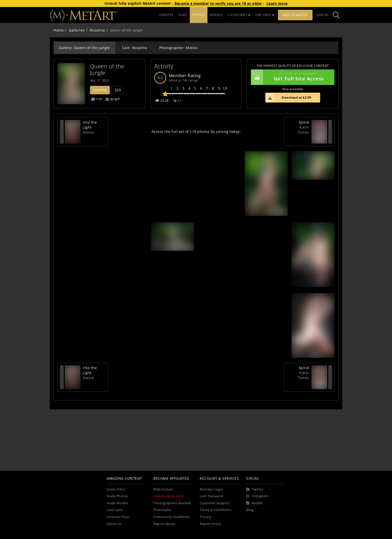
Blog (250, 510)
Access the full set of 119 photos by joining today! (196, 131)
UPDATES (166, 15)
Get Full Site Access (291, 77)
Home (59, 30)
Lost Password (211, 496)
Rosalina (97, 30)
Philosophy (162, 510)
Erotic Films (116, 489)
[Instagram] (257, 496)
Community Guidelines (171, 517)
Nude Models (117, 503)
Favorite (100, 90)
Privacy (206, 517)
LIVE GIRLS (265, 15)
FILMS (183, 15)
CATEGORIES (239, 15)
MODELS (216, 15)
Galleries (77, 30)
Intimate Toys (118, 517)
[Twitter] (255, 489)
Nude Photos (117, 496)
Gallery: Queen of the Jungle (84, 48)
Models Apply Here (168, 496)
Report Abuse (164, 524)
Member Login (211, 489)
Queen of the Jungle (108, 69)
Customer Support (215, 503)
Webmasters (163, 489)
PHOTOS (199, 15)
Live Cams (115, 510)
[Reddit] (254, 503)
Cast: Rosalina (135, 48)
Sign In (322, 15)
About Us (114, 524)
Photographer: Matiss (178, 48)
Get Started (295, 15)
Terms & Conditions (215, 510)
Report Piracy (211, 524)
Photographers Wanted (172, 503)
